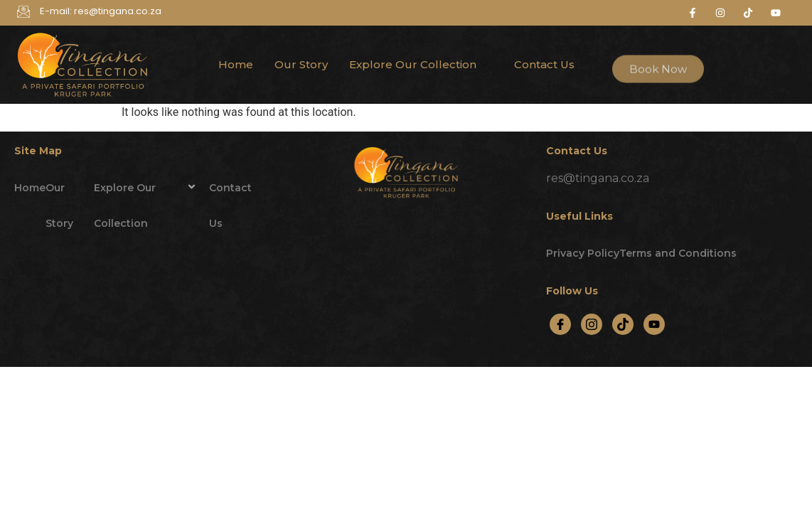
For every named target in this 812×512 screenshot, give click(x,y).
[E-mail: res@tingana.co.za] (23, 12)
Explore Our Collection (419, 64)
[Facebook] (560, 324)
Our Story (301, 64)
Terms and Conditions (678, 253)
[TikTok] (623, 324)
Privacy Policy (583, 253)
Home (236, 64)
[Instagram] (592, 324)
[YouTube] (654, 324)
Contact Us (544, 64)
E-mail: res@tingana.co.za (101, 11)
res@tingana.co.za (598, 178)
